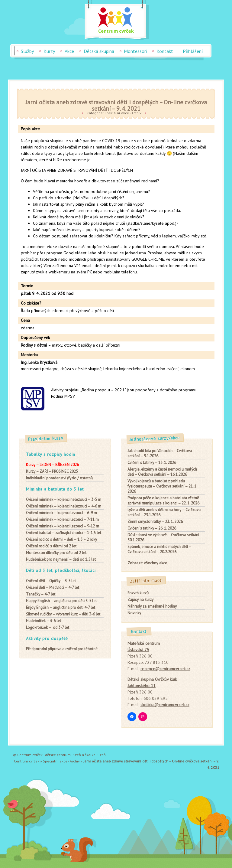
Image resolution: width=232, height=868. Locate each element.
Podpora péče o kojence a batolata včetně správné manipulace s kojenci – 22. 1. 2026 (163, 501)
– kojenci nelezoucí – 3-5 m (64, 499)
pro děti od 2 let (56, 553)
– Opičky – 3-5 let (51, 581)
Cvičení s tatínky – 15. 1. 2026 (152, 463)
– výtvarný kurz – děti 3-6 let (63, 614)
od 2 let (51, 546)
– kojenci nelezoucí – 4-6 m (64, 506)
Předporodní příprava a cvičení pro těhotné (62, 649)
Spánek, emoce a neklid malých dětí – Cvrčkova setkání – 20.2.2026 (159, 549)
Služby (27, 51)
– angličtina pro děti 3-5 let (61, 601)
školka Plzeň (95, 755)
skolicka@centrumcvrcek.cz (165, 705)
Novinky (134, 613)
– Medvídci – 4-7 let (53, 587)
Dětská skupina (99, 51)
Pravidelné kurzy (46, 439)
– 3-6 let (43, 621)
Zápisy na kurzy (140, 600)
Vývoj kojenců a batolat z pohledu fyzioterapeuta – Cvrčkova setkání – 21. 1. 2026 (162, 486)
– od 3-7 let (48, 627)
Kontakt (165, 51)
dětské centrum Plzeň (63, 755)
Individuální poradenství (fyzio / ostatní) (59, 478)
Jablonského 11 (142, 686)
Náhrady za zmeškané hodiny (152, 606)
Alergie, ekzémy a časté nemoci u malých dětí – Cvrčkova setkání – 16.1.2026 (162, 472)
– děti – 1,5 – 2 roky (61, 539)
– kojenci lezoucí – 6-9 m (61, 513)
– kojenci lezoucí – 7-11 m (62, 519)
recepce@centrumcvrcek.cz (165, 669)
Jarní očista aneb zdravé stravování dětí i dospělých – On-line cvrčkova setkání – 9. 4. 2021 (116, 105)
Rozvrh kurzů (138, 593)
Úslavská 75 (138, 650)
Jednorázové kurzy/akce (155, 439)
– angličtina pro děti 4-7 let (61, 607)
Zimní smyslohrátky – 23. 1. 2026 (155, 522)
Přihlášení (193, 51)
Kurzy (49, 51)
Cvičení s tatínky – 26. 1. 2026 (152, 528)
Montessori (135, 51)
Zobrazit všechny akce (147, 563)
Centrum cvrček (27, 761)
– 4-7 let (41, 594)
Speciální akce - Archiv (123, 113)
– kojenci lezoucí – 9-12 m (63, 526)
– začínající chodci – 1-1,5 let (64, 533)
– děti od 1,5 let (61, 559)
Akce (69, 51)
